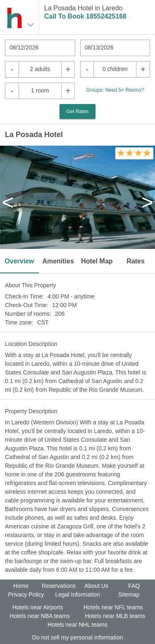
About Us (96, 586)
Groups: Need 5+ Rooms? (115, 90)
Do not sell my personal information (77, 637)
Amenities (58, 261)
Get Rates (77, 111)
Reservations (59, 586)
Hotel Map (97, 261)
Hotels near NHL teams (77, 625)
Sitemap (129, 594)
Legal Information (77, 594)
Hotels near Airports (38, 607)
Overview (19, 261)
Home (21, 586)
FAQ (134, 586)
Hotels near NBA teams (40, 616)
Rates (136, 261)
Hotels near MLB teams (115, 616)
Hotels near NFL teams (113, 607)
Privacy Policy (26, 594)
